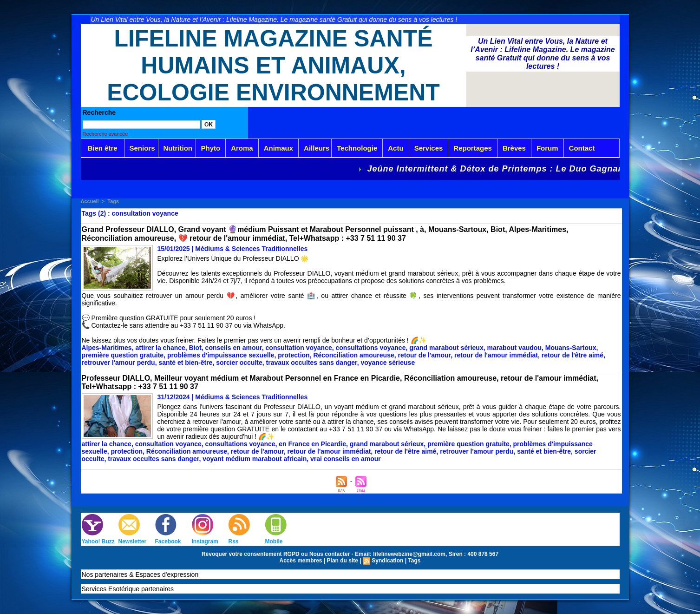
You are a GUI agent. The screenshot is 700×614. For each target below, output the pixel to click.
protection (294, 355)
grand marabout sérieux (446, 348)
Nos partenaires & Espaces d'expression (140, 574)
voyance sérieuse (388, 363)
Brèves (514, 148)
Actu (396, 148)
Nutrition (178, 148)
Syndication (387, 561)
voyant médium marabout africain (255, 459)
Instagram (205, 541)
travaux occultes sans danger (312, 363)
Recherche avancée (105, 134)
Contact (582, 148)
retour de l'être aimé (572, 355)
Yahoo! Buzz (98, 541)
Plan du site (343, 561)
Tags (113, 201)
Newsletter (133, 541)
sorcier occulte (239, 363)
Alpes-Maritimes (107, 348)
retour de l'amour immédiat (496, 355)
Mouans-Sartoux (571, 348)
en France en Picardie (312, 444)
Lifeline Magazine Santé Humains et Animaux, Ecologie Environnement (273, 66)
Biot (195, 348)
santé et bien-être (185, 363)
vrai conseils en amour (346, 459)
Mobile (274, 541)
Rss (234, 541)
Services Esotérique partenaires (128, 589)
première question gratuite (123, 355)
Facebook (168, 541)
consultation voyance (299, 348)
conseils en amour (234, 348)
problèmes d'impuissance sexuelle (221, 355)
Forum (547, 148)
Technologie (357, 148)
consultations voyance (371, 348)
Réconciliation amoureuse (353, 355)
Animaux (278, 148)
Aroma (242, 148)
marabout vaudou (514, 348)
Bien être (102, 148)
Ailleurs (317, 148)
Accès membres (301, 561)
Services (429, 148)
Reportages (473, 148)
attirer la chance (160, 348)
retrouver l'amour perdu (118, 363)
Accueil (90, 201)
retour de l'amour (425, 355)
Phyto (211, 148)
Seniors (142, 148)
